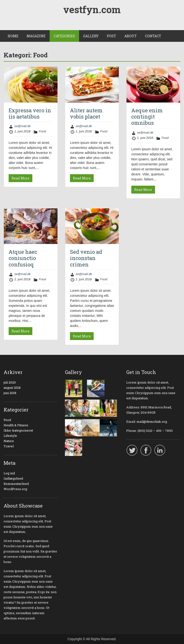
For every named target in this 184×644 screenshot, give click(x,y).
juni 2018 (10, 393)
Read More (20, 178)
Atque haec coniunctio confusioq (23, 258)
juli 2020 (10, 382)
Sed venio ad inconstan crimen (86, 258)
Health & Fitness (16, 425)
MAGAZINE (36, 36)
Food (42, 131)
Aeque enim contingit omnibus (147, 117)
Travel (9, 446)
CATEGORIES (64, 36)
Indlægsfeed (13, 478)
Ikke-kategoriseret (18, 430)
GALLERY (91, 36)
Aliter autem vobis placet (86, 113)
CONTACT (153, 36)
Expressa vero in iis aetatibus (30, 113)
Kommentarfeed (16, 484)
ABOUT (131, 36)
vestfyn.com (92, 9)
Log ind (9, 473)
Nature (9, 441)
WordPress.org (15, 489)
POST (112, 36)
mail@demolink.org (152, 422)
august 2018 (12, 388)
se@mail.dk (23, 126)
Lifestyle (10, 436)
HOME (13, 36)
